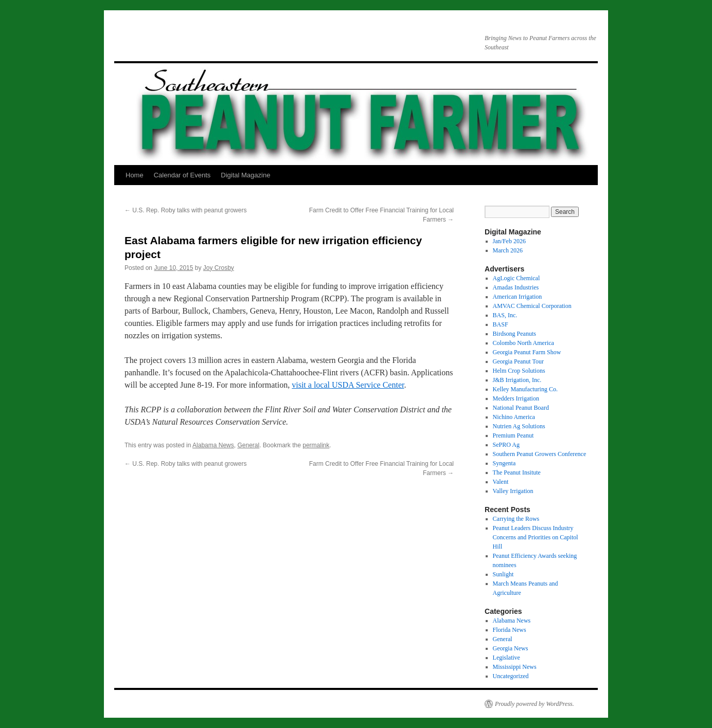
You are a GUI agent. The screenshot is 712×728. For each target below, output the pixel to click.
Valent (501, 482)
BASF (501, 324)
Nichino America (514, 417)
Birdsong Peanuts (514, 334)
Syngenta (504, 463)
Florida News (510, 630)
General (248, 445)
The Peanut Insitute (517, 472)
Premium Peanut (513, 435)
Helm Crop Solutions (519, 371)
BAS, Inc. (505, 315)
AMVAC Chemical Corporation (532, 306)
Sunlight (503, 574)
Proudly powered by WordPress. (535, 704)
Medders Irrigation (516, 398)
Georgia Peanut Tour (518, 361)
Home (135, 175)
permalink (316, 445)
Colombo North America (523, 343)
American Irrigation (518, 297)
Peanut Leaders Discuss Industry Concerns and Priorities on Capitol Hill (536, 537)
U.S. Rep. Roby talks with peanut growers (185, 210)
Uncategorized (511, 676)
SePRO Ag (506, 445)
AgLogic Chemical (517, 278)
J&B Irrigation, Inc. (517, 380)
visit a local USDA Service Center (348, 385)
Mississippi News (515, 667)
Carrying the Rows (516, 519)
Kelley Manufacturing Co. (525, 389)
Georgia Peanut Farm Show (527, 352)
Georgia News (511, 648)
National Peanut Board (521, 408)
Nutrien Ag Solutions (519, 426)
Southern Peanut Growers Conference (540, 454)
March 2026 (508, 250)
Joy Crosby (219, 268)
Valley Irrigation (513, 491)
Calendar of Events (182, 175)
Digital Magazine (245, 175)
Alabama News (213, 445)
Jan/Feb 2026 (509, 241)
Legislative (506, 658)
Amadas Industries (516, 287)
